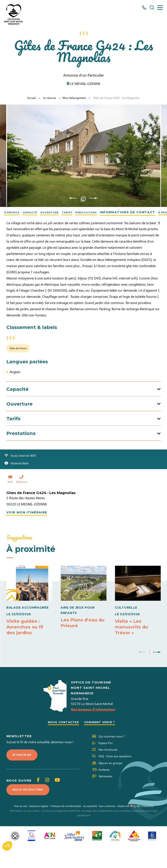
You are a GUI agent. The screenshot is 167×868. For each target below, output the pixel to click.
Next (93, 198)
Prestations (104, 212)
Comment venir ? (102, 743)
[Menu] (160, 8)
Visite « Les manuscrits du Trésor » (133, 646)
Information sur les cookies (25, 833)
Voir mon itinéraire (27, 532)
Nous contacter (62, 743)
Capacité (36, 212)
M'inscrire (23, 776)
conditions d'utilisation (132, 833)
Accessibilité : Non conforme (99, 829)
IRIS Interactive (145, 829)
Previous (73, 198)
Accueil (31, 98)
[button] (7, 846)
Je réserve (50, 98)
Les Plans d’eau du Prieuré (80, 642)
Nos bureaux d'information (93, 730)
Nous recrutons (30, 812)
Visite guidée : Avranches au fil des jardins (26, 646)
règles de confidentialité (99, 833)
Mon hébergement (74, 98)
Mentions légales (39, 829)
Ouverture (60, 212)
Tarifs (81, 212)
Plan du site (21, 829)
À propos (14, 212)
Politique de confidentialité (66, 829)
